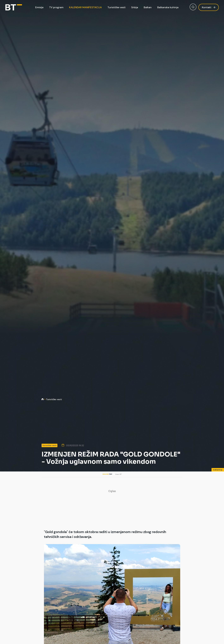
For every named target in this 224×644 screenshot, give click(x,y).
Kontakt (209, 7)
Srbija (135, 7)
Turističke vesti (117, 7)
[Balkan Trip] (14, 7)
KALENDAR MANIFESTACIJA (85, 7)
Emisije (39, 7)
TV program (56, 7)
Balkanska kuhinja (168, 7)
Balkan (148, 7)
